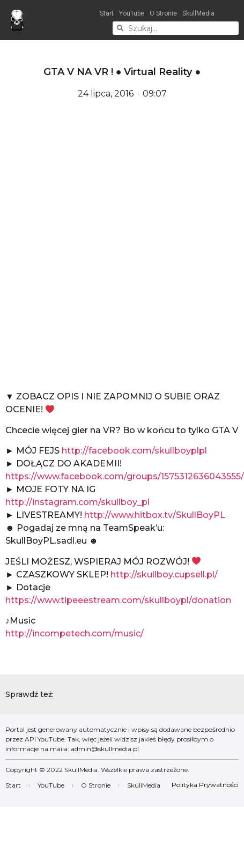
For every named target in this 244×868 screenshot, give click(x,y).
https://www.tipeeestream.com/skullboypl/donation (118, 600)
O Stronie (163, 13)
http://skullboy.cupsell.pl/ (164, 574)
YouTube (132, 13)
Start (107, 13)
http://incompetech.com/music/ (75, 633)
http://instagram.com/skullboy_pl (77, 502)
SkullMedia (198, 13)
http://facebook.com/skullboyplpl (134, 451)
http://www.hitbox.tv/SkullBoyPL (155, 515)
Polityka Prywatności (205, 785)
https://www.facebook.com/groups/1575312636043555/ (125, 476)
